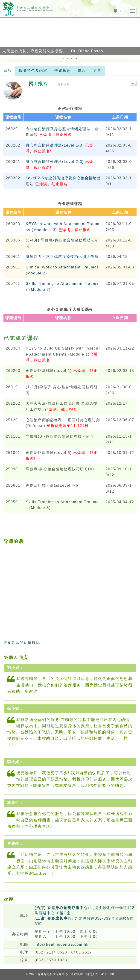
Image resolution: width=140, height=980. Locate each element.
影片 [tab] (82, 71)
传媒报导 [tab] (62, 71)
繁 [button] (118, 11)
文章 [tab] (97, 71)
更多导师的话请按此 (22, 643)
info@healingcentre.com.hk (61, 944)
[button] (4, 36)
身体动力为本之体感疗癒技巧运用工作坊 (62, 257)
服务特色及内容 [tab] (33, 71)
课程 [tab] (8, 71)
